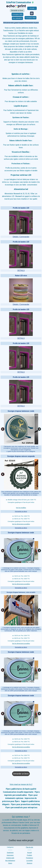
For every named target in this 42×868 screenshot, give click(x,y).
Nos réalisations (17, 18)
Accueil (30, 853)
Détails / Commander (21, 237)
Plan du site (30, 847)
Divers (10, 863)
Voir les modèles (21, 508)
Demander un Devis (17, 11)
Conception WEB (17, 14)
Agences (29, 863)
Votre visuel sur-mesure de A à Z (21, 784)
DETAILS (21, 270)
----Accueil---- (32, 8)
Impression (10, 855)
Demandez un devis (21, 511)
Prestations (30, 858)
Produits (29, 855)
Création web (10, 858)
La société (29, 861)
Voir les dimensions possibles (21, 524)
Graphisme (10, 853)
